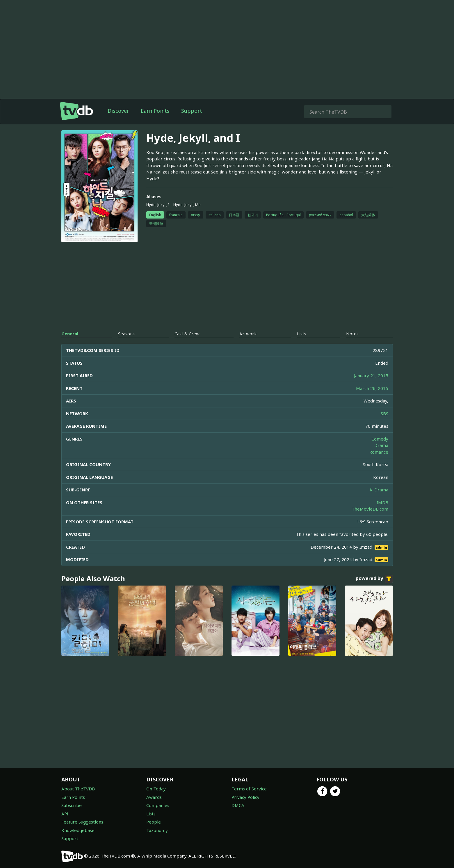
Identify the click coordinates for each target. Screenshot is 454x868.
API (65, 814)
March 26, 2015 (372, 388)
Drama (381, 445)
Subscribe (72, 805)
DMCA (238, 805)
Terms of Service (249, 789)
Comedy (380, 439)
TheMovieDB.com (370, 509)
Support (192, 111)
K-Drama (379, 490)
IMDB (382, 502)
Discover (118, 111)
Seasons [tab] (126, 334)
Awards (154, 797)
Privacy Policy (245, 797)
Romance (379, 452)
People (154, 822)
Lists (151, 814)
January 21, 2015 (371, 375)
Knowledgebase (78, 830)
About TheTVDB (78, 789)
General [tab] (70, 334)
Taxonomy (157, 830)
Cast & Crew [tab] (187, 334)
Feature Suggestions (82, 822)
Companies (158, 805)
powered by (374, 579)
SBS (384, 414)
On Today (156, 789)
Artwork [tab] (248, 334)
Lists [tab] (302, 334)
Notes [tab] (352, 334)
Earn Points (155, 111)
